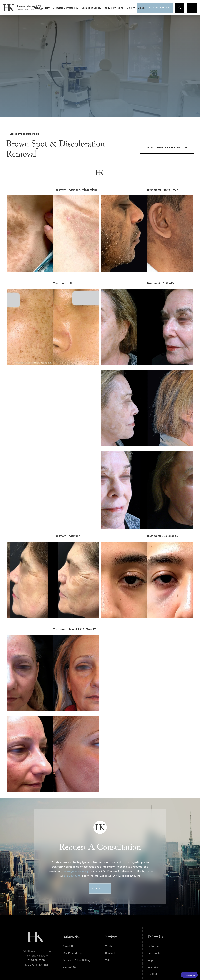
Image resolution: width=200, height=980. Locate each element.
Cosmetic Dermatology (65, 8)
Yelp (108, 960)
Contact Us (69, 967)
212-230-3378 (72, 876)
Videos (142, 8)
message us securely (76, 871)
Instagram (154, 946)
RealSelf (110, 953)
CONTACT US (100, 889)
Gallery (131, 8)
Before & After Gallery (77, 960)
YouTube (153, 967)
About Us (68, 946)
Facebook (154, 953)
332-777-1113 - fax (36, 965)
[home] (23, 8)
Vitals (109, 946)
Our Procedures (72, 953)
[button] (42, 8)
